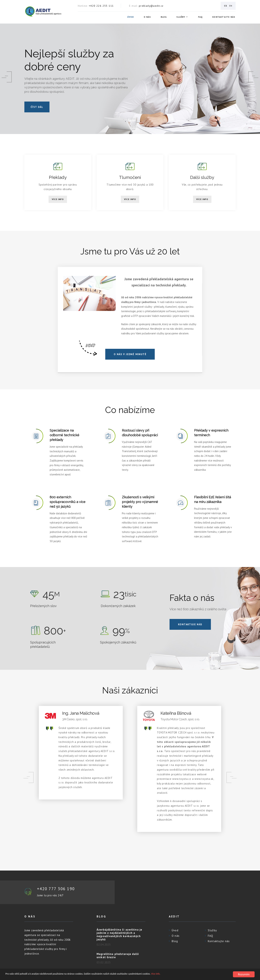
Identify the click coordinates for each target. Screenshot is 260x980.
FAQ (201, 17)
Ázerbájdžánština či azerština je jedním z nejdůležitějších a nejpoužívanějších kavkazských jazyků (119, 935)
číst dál (37, 107)
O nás (148, 17)
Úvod (131, 17)
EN (231, 6)
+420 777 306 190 (57, 889)
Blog (164, 17)
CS (226, 6)
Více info (58, 199)
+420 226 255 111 (101, 6)
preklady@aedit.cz (151, 6)
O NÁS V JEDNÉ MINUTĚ (130, 354)
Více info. (191, 974)
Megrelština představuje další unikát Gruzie (118, 956)
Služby (181, 17)
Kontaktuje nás (190, 624)
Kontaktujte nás (224, 17)
